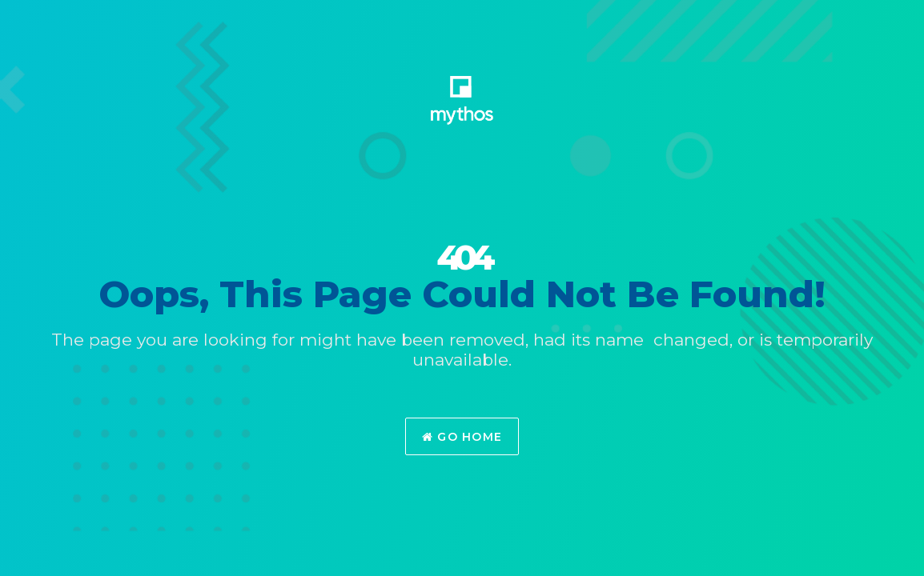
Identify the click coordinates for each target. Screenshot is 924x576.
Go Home (462, 437)
